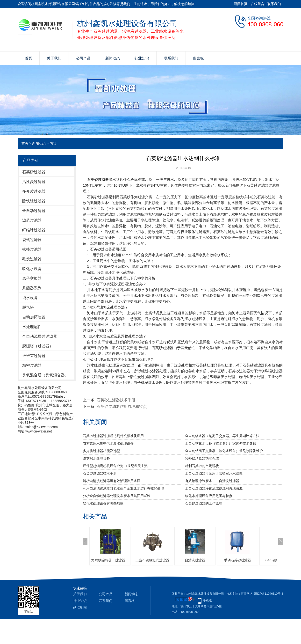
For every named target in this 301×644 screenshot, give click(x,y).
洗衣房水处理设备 (96, 458)
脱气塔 (28, 307)
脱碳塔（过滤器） (38, 346)
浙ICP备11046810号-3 (269, 594)
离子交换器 (32, 278)
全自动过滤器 (34, 211)
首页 (29, 58)
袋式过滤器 (32, 240)
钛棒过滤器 (32, 249)
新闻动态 (113, 58)
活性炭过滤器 (34, 182)
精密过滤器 (32, 365)
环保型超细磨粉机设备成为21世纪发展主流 (115, 466)
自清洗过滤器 (195, 560)
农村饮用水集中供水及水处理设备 (108, 443)
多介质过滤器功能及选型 (101, 451)
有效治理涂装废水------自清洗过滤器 (212, 481)
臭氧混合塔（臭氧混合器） (45, 375)
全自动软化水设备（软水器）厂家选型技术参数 (221, 443)
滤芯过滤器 (32, 220)
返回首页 (241, 4)
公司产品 (83, 58)
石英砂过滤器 (34, 172)
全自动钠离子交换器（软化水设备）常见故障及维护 (224, 451)
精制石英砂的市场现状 (202, 466)
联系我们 (274, 4)
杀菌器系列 (32, 288)
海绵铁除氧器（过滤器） (110, 560)
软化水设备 (32, 269)
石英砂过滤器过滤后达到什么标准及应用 (113, 436)
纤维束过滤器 (34, 356)
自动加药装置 (34, 317)
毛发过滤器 (32, 259)
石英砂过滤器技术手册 (116, 400)
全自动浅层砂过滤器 (40, 336)
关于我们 (54, 58)
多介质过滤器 (34, 191)
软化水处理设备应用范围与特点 (209, 496)
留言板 (198, 58)
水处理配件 (32, 327)
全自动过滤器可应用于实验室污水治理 (214, 473)
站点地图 (80, 607)
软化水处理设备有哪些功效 (103, 503)
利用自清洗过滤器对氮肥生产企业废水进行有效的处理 (123, 488)
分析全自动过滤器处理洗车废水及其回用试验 (117, 496)
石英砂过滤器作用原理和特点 (122, 406)
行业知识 (142, 58)
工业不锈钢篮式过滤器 (152, 560)
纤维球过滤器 (34, 230)
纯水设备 (30, 298)
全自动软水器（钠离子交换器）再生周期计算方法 (222, 436)
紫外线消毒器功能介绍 (202, 458)
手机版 (208, 600)
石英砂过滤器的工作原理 (204, 503)
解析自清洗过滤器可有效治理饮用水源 (112, 481)
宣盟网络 (247, 594)
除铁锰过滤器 (34, 201)
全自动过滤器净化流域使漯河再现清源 (214, 488)
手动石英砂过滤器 (237, 560)
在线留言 (258, 4)
